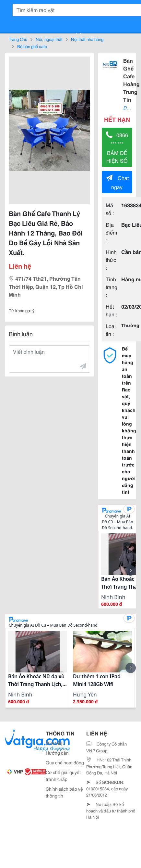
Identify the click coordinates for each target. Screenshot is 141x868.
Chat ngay (117, 182)
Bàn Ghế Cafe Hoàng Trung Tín (131, 80)
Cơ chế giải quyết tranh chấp (63, 776)
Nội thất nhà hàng (87, 39)
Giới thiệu (55, 743)
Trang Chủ (18, 39)
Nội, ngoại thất (49, 39)
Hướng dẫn (57, 753)
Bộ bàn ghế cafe (32, 46)
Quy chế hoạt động (65, 762)
